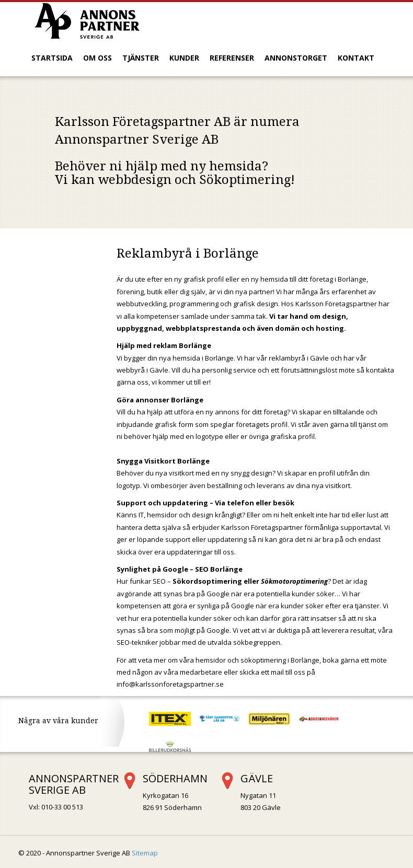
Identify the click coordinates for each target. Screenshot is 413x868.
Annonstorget (296, 58)
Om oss (97, 58)
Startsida (52, 58)
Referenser (232, 58)
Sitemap (145, 853)
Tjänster (141, 58)
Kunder (184, 58)
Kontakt (356, 58)
